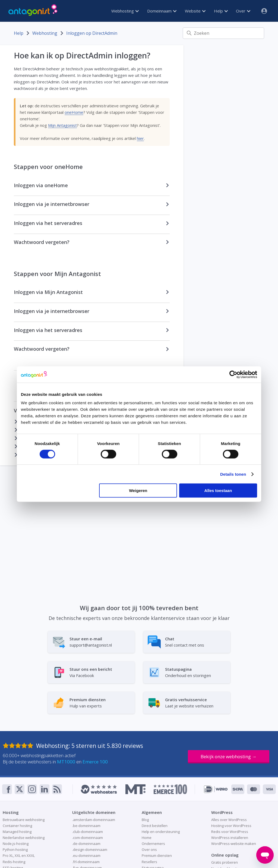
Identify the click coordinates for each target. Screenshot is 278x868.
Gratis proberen (225, 862)
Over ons (149, 850)
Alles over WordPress (229, 820)
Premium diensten (157, 856)
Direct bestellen (155, 826)
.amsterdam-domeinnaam (94, 820)
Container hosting (17, 826)
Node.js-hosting (16, 844)
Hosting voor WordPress (231, 826)
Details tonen (233, 474)
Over (243, 11)
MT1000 (66, 762)
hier (140, 138)
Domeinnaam (162, 11)
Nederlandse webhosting (24, 838)
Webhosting (125, 11)
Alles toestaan (218, 491)
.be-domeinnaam (86, 826)
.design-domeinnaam (90, 850)
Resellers (149, 862)
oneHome (74, 112)
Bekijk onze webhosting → (229, 756)
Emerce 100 (95, 762)
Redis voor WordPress (230, 832)
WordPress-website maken (234, 844)
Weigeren (138, 491)
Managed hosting (17, 832)
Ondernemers (153, 844)
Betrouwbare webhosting (24, 820)
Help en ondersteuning (161, 832)
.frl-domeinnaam (86, 862)
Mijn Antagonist (62, 125)
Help (221, 11)
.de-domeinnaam (86, 844)
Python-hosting (15, 850)
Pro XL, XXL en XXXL (19, 856)
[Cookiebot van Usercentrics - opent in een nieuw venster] (233, 374)
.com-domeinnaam (88, 838)
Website (195, 11)
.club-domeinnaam (88, 832)
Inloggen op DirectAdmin (92, 33)
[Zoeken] (223, 33)
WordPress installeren (230, 838)
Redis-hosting (14, 862)
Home (147, 838)
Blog (145, 820)
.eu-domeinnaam (86, 856)
